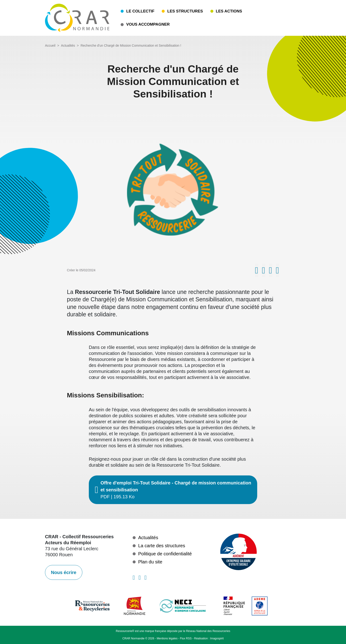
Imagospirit (217, 638)
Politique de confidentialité (165, 554)
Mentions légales (167, 638)
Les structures (185, 11)
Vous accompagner (148, 24)
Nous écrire (64, 572)
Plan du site (150, 562)
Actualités (68, 45)
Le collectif (140, 11)
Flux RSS (186, 638)
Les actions (229, 11)
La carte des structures (162, 546)
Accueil (50, 45)
